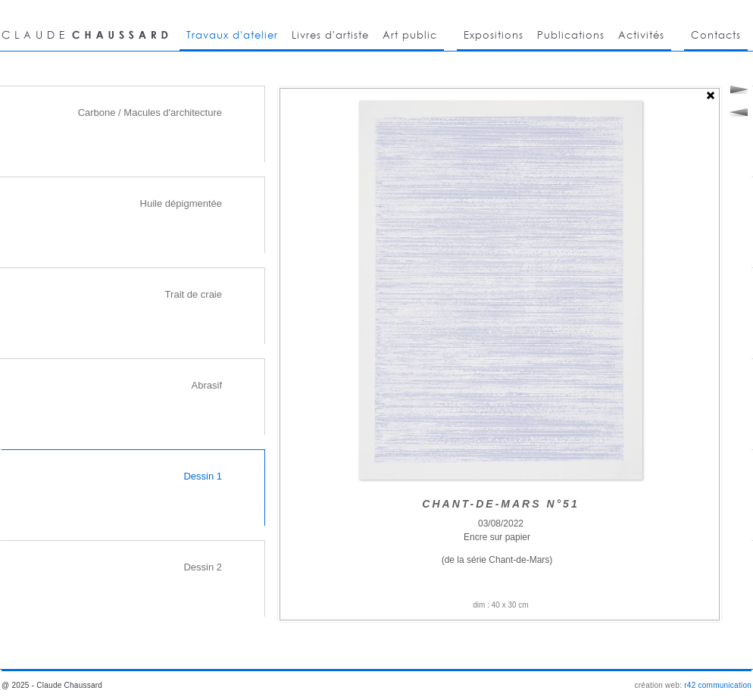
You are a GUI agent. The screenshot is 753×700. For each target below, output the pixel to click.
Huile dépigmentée (181, 203)
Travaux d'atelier (232, 35)
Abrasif (207, 385)
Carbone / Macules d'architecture (150, 112)
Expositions (494, 35)
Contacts (716, 35)
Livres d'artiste (330, 35)
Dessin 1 (203, 476)
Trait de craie (194, 294)
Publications (571, 35)
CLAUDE (87, 25)
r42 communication (718, 685)
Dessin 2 (203, 567)
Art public (410, 35)
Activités (641, 35)
